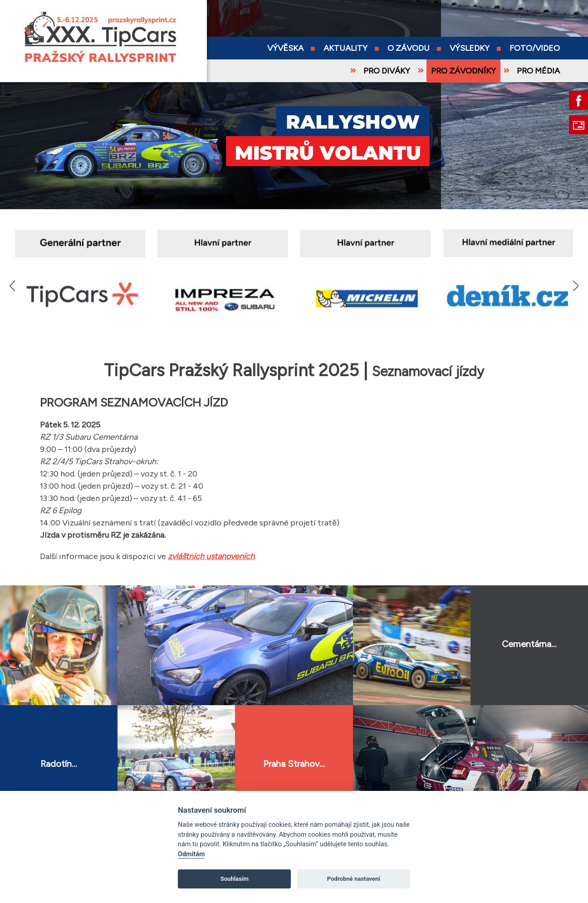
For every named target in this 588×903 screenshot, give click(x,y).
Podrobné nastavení (354, 879)
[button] (576, 286)
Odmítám (191, 854)
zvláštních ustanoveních (211, 556)
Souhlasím (235, 879)
